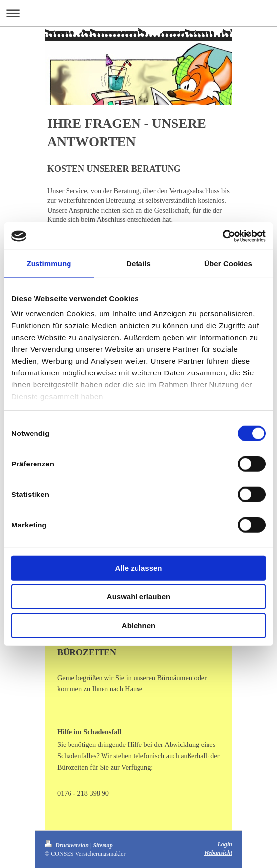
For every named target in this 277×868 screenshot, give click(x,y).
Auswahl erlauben (138, 597)
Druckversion (68, 845)
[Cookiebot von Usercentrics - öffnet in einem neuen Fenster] (223, 236)
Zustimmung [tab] (49, 263)
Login (225, 844)
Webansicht (218, 853)
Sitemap (103, 845)
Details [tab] (138, 263)
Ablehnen (138, 625)
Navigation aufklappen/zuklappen (138, 13)
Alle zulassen (138, 568)
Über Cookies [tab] (228, 263)
